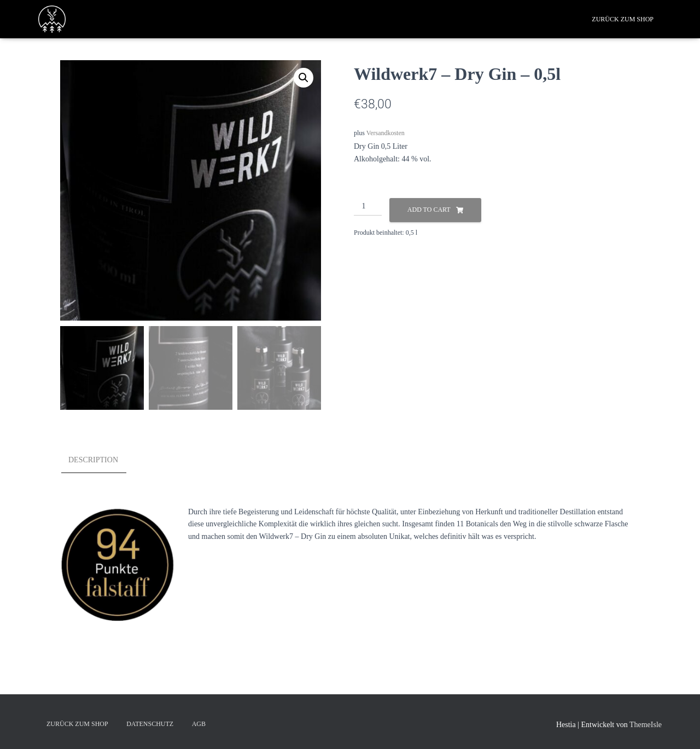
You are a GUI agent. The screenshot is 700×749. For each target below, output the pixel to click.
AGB (199, 724)
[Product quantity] (368, 207)
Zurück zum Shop (623, 19)
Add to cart (429, 210)
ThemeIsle (646, 725)
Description (93, 460)
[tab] (101, 461)
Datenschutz (150, 724)
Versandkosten (386, 133)
